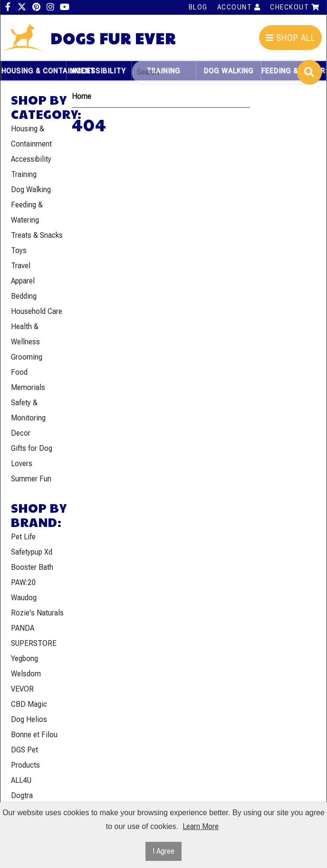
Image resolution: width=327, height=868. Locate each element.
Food (19, 372)
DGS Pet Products (25, 757)
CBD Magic (29, 704)
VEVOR (22, 689)
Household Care (37, 311)
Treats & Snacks (37, 235)
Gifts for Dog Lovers (32, 456)
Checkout (295, 7)
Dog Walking (31, 190)
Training (24, 174)
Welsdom (26, 674)
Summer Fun (31, 479)
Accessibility (99, 71)
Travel (21, 266)
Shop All (291, 38)
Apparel (23, 281)
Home (82, 96)
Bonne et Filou (34, 735)
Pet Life (23, 537)
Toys (19, 250)
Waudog (24, 598)
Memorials (28, 387)
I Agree (163, 851)
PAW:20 (24, 582)
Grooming (27, 357)
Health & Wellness (25, 334)
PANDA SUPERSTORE (34, 636)
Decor (21, 433)
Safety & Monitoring (28, 410)
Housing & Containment (34, 71)
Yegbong (24, 658)
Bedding (24, 296)
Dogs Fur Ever (113, 38)
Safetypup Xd (32, 552)
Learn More (201, 826)
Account (239, 7)
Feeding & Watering (27, 212)
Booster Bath (32, 567)
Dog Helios (29, 719)
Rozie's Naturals (37, 613)
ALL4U (21, 780)
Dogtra (22, 795)
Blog (198, 7)
